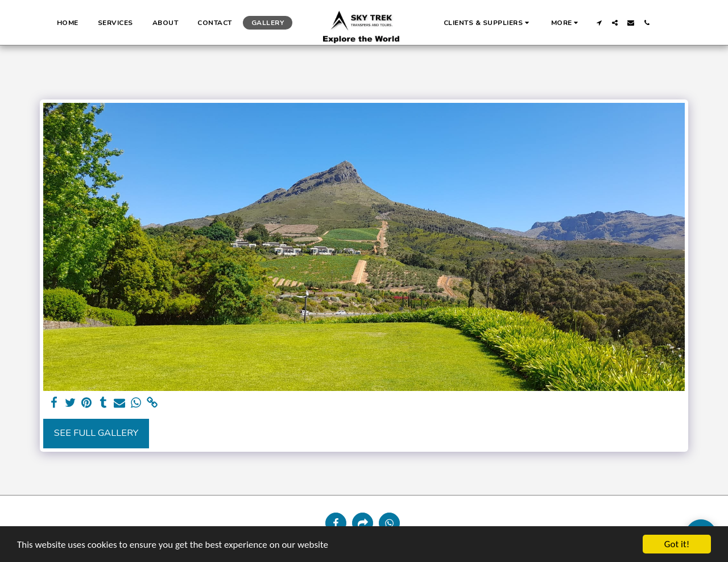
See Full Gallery (96, 433)
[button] (488, 23)
